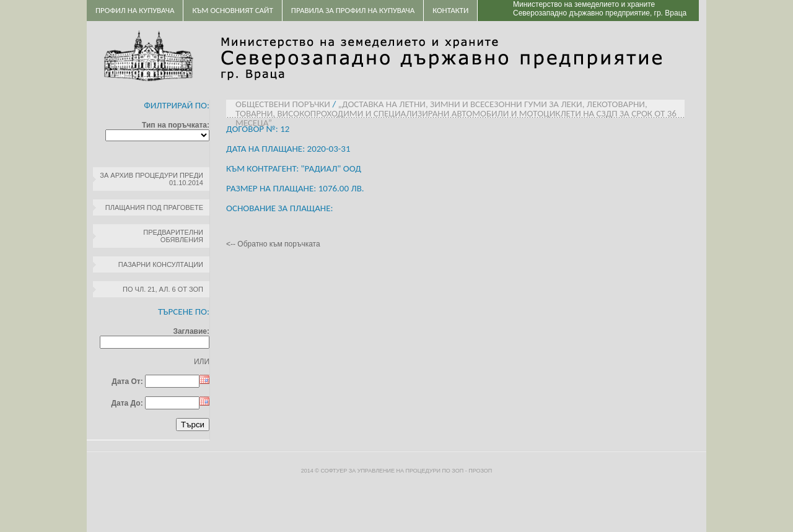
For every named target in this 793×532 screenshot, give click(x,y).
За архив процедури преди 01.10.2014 (151, 179)
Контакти (450, 10)
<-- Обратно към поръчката (273, 244)
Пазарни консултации (161, 264)
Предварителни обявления (173, 236)
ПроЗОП (480, 471)
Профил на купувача (135, 10)
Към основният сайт (232, 10)
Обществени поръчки (283, 104)
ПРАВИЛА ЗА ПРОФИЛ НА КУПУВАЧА (353, 10)
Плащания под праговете (154, 207)
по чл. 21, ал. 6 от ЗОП (163, 289)
